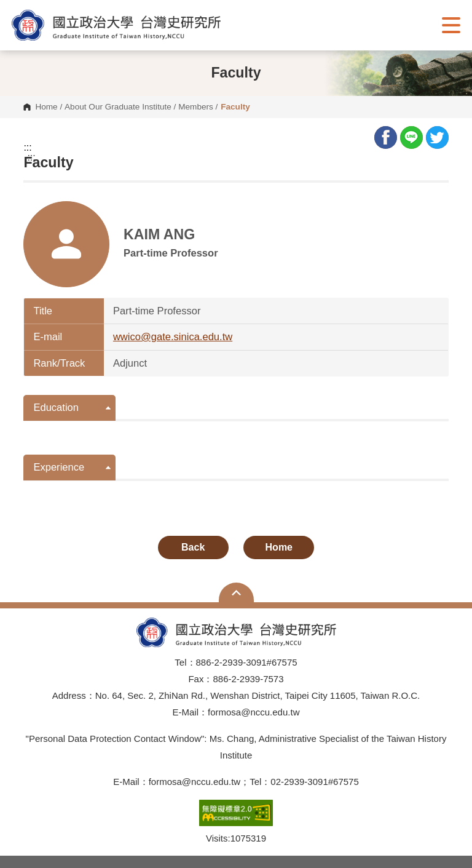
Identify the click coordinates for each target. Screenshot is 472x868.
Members (196, 107)
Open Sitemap (236, 592)
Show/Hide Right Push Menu (451, 25)
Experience (59, 467)
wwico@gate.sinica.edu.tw (173, 337)
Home (46, 107)
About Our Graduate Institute (118, 107)
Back (193, 547)
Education (56, 408)
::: (27, 148)
